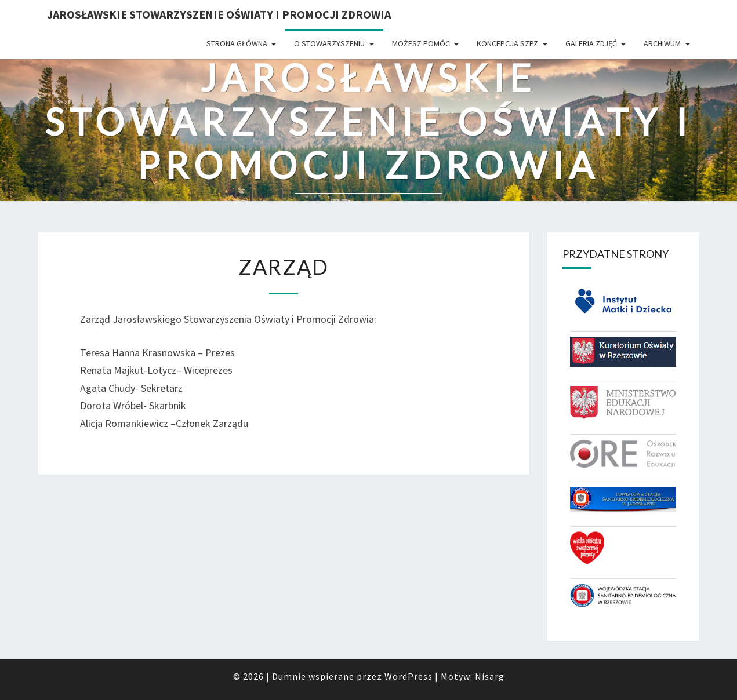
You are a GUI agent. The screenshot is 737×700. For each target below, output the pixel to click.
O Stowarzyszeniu (329, 43)
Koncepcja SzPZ (507, 43)
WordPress (409, 676)
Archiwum (662, 43)
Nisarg (490, 676)
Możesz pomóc (421, 43)
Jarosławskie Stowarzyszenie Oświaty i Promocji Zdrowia (219, 14)
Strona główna (237, 43)
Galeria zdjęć (591, 43)
